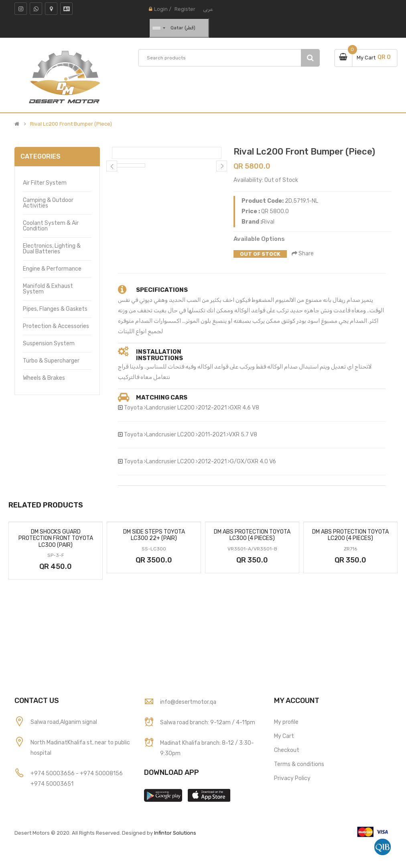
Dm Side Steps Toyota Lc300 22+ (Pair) (154, 535)
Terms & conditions (299, 764)
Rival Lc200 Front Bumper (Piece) (71, 124)
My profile (286, 722)
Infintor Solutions (175, 833)
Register (185, 9)
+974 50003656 (53, 773)
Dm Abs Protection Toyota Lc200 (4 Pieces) (350, 535)
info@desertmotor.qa (188, 702)
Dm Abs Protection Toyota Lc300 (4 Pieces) (252, 535)
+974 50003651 (52, 784)
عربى (208, 9)
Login (161, 9)
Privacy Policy (292, 778)
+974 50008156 (101, 773)
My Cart (284, 736)
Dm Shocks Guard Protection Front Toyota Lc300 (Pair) (56, 538)
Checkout (287, 750)
